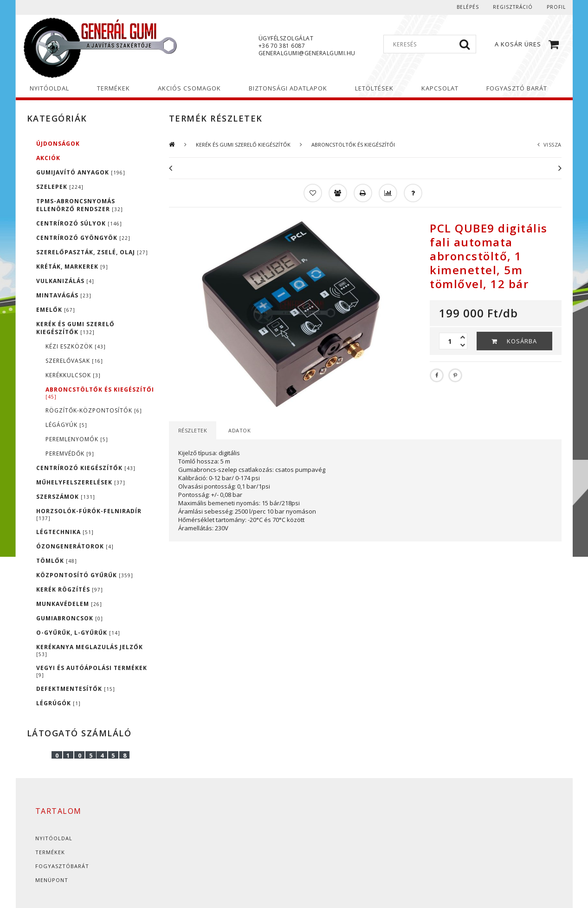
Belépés (468, 7)
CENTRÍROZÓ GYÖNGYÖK (83, 238)
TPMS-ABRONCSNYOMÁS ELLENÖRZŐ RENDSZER (80, 205)
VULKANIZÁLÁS (65, 281)
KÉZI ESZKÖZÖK (76, 346)
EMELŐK (56, 310)
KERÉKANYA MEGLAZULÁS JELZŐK (90, 650)
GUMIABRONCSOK (70, 618)
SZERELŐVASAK (74, 361)
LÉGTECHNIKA (65, 532)
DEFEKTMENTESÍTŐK (76, 689)
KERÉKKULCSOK (73, 375)
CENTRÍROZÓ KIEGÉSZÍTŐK (86, 468)
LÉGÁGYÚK (66, 425)
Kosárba (522, 341)
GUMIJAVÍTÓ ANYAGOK (81, 172)
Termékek (50, 852)
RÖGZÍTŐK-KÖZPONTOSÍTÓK (94, 410)
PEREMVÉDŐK (70, 454)
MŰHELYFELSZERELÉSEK (81, 482)
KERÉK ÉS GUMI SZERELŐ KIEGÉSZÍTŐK (75, 328)
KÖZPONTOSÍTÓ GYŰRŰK (85, 575)
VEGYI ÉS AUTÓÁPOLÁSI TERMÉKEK (92, 671)
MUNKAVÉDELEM (69, 604)
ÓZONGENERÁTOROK (75, 546)
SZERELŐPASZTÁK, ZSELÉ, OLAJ (92, 252)
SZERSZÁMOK (66, 497)
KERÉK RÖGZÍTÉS (70, 589)
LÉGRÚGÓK (58, 703)
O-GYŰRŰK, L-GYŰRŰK (78, 633)
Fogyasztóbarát (62, 866)
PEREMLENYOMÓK (77, 439)
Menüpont (52, 880)
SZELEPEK (60, 187)
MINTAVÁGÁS (64, 295)
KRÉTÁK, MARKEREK (72, 267)
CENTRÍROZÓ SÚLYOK (79, 223)
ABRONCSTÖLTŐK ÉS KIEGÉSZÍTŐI (100, 393)
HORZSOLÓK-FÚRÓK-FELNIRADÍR (89, 514)
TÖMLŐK (57, 561)
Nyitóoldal (54, 838)
